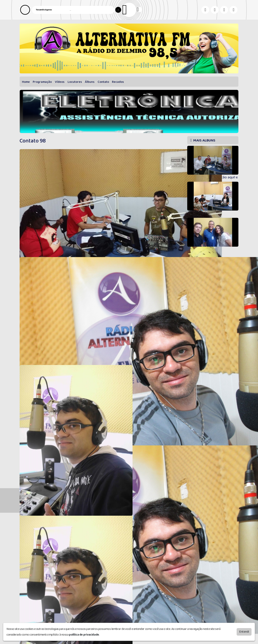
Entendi (244, 632)
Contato (103, 82)
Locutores (75, 82)
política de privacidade (84, 635)
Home (26, 82)
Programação (42, 82)
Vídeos (60, 82)
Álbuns (90, 82)
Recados (118, 82)
